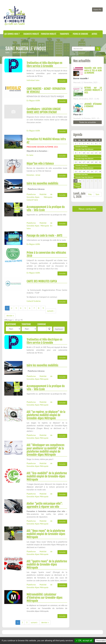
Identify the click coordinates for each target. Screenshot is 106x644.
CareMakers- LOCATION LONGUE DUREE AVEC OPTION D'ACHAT (44, 111)
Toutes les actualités (87, 122)
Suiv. (98, 194)
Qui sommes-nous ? (13, 34)
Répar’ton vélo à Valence (40, 164)
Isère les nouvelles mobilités (42, 183)
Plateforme (11, 324)
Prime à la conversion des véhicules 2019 (46, 254)
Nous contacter (88, 209)
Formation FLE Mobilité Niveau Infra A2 (46, 141)
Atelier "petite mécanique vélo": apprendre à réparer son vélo (45, 505)
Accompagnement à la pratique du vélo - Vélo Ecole (46, 208)
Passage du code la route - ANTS (44, 235)
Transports (65, 34)
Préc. (90, 194)
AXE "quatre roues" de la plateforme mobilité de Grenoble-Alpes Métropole (47, 564)
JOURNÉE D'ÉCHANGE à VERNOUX (93, 105)
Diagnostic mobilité (31, 34)
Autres (95, 34)
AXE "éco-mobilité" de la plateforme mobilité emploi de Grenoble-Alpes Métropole (47, 476)
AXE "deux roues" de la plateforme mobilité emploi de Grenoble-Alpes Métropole (46, 534)
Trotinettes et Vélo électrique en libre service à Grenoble (44, 64)
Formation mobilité (49, 34)
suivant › (51, 311)
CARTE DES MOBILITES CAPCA (42, 281)
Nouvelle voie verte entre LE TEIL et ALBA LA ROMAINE (93, 70)
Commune (42, 324)
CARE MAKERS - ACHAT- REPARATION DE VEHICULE (46, 90)
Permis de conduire (81, 34)
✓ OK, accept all (84, 640)
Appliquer (59, 329)
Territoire (26, 324)
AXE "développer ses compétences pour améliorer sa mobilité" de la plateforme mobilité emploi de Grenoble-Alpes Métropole (46, 450)
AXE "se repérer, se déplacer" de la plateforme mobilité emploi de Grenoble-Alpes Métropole (46, 415)
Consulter (62, 81)
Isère (7, 52)
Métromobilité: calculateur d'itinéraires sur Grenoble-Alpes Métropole (45, 598)
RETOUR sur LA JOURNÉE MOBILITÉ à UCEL (93, 90)
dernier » (10, 316)
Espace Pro (97, 9)
